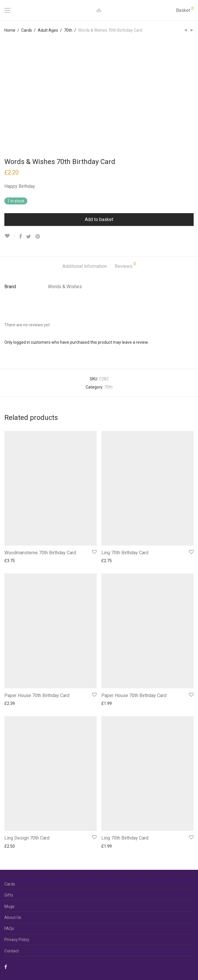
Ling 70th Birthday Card (125, 553)
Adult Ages (48, 30)
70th (68, 30)
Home (10, 30)
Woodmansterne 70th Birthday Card (40, 553)
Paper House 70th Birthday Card (37, 695)
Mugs (9, 906)
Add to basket (99, 219)
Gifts (9, 895)
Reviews (125, 265)
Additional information (85, 266)
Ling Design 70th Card (27, 838)
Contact (12, 951)
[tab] (85, 267)
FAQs (9, 929)
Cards (27, 30)
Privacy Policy (17, 940)
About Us (13, 917)
